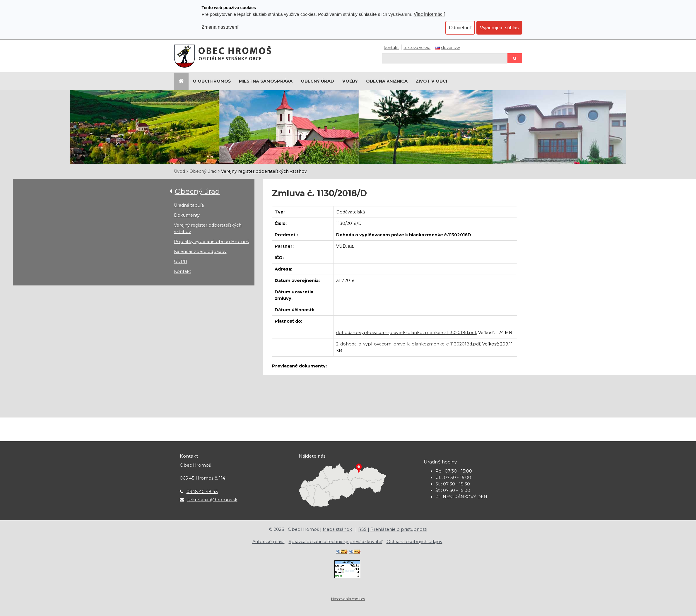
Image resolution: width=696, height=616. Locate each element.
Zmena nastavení (220, 27)
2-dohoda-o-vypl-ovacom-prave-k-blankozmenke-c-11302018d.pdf (408, 344)
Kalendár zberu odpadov (200, 251)
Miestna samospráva (266, 81)
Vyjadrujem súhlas (499, 28)
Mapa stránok (337, 529)
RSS (363, 529)
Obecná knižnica (387, 81)
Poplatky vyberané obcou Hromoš (211, 242)
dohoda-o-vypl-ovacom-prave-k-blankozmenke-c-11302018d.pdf (406, 333)
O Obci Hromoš (212, 81)
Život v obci (431, 81)
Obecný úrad (317, 81)
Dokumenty (187, 215)
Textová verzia (417, 47)
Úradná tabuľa (189, 205)
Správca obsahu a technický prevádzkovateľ (336, 542)
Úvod (179, 171)
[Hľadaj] (445, 58)
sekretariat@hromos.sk (212, 500)
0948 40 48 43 (202, 492)
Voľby (350, 81)
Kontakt (391, 47)
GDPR (181, 261)
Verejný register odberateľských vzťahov (264, 171)
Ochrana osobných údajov (414, 542)
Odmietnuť (460, 28)
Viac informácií (429, 14)
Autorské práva (269, 542)
